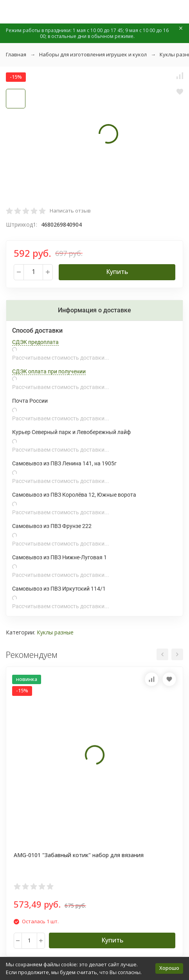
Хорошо (169, 968)
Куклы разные (55, 632)
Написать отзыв (70, 211)
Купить (117, 272)
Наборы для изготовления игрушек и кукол (93, 54)
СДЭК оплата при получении (49, 371)
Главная (16, 54)
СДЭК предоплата (35, 342)
